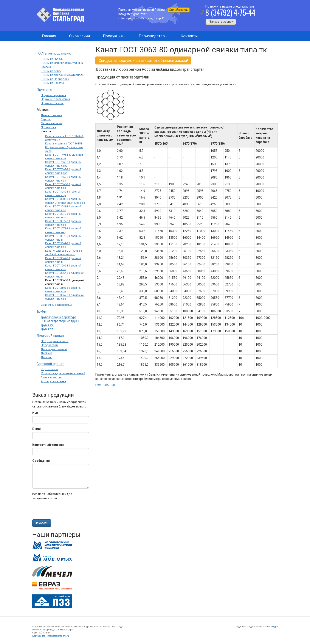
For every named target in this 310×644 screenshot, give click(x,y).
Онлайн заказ (179, 10)
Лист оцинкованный (54, 349)
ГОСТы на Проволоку (55, 79)
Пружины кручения (53, 95)
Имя (35, 413)
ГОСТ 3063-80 (105, 385)
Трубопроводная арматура (59, 317)
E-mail (37, 429)
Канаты (46, 131)
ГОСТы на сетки (51, 71)
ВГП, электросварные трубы (60, 321)
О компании (80, 36)
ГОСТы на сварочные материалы (63, 75)
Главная (49, 36)
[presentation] (65, 511)
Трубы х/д (47, 325)
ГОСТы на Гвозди (52, 59)
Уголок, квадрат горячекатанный (63, 373)
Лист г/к (46, 357)
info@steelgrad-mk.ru (58, 636)
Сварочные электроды (56, 305)
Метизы (43, 110)
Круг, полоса (49, 369)
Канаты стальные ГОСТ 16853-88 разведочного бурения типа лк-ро (64, 147)
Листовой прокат (50, 336)
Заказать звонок (221, 22)
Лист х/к (46, 353)
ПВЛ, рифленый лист (55, 341)
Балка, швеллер (52, 377)
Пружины (44, 90)
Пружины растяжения (55, 99)
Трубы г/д (47, 329)
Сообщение (41, 461)
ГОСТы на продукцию (54, 53)
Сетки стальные (52, 123)
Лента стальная (51, 115)
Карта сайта (39, 636)
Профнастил (49, 345)
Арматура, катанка (53, 381)
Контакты (189, 36)
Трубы (42, 311)
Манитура (272, 627)
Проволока (49, 127)
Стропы (46, 119)
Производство (153, 36)
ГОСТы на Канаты (52, 83)
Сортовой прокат (50, 364)
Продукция (114, 36)
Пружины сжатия (52, 103)
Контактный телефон (48, 445)
